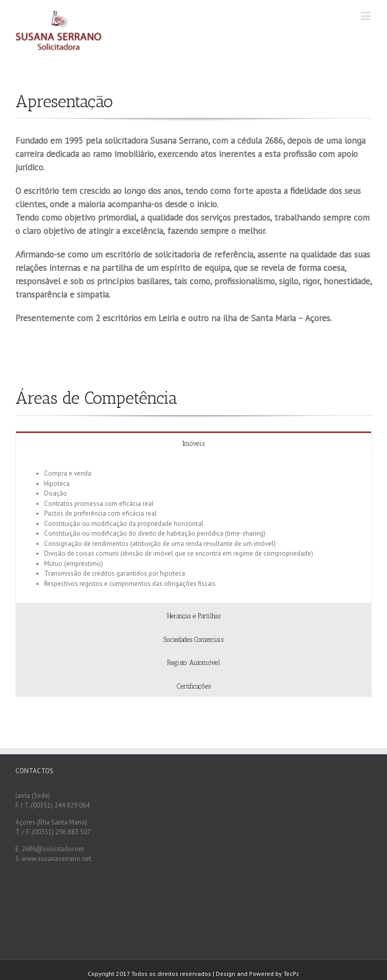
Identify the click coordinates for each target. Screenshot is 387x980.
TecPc (291, 974)
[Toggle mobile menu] (366, 16)
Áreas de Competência (96, 398)
